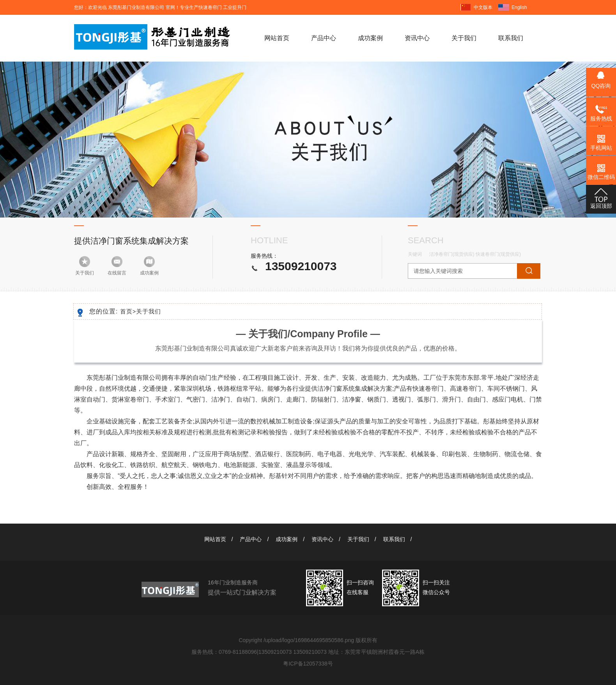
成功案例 (370, 38)
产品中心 (324, 38)
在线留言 (117, 273)
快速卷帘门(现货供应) (498, 254)
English (519, 7)
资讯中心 (417, 38)
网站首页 (277, 38)
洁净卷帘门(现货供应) (452, 254)
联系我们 (511, 38)
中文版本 (483, 7)
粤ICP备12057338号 (308, 664)
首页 (128, 311)
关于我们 (464, 38)
